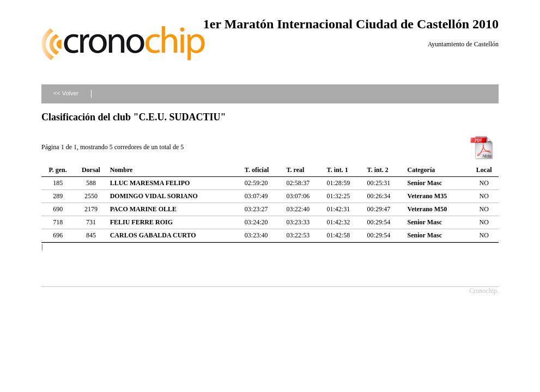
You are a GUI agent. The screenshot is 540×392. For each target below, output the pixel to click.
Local (484, 170)
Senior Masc (425, 183)
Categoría (421, 170)
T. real (295, 170)
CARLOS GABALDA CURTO (153, 235)
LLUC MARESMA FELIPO (150, 183)
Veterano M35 (427, 196)
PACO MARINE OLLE (143, 209)
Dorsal (91, 170)
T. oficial (257, 170)
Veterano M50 (427, 209)
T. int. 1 (338, 170)
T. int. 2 (378, 170)
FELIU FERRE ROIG (141, 222)
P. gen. (58, 170)
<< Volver (66, 93)
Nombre (122, 170)
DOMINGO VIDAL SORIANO (154, 196)
